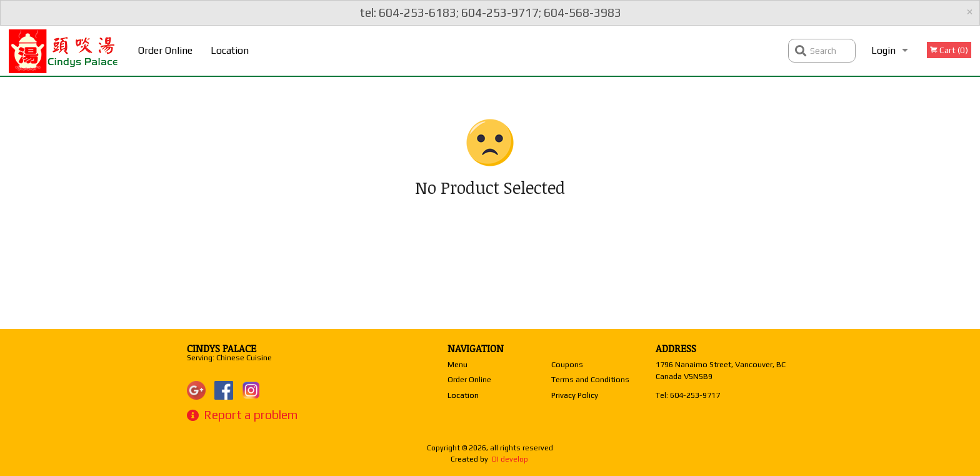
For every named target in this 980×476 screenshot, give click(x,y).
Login (883, 50)
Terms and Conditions (590, 379)
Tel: (688, 395)
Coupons (567, 364)
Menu (457, 364)
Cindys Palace (222, 348)
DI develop (510, 459)
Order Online (165, 50)
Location (230, 50)
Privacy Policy (575, 395)
